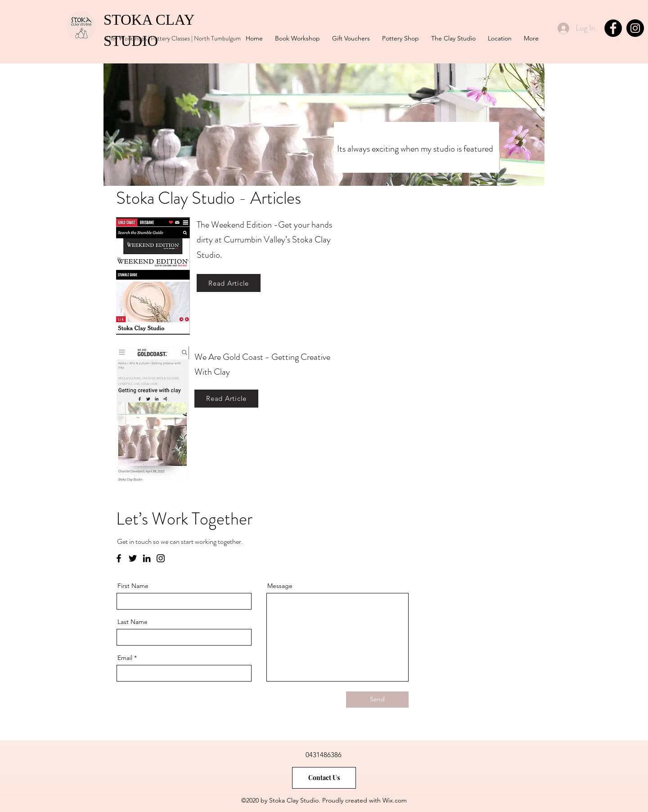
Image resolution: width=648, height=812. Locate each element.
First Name (133, 586)
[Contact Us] (324, 778)
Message (280, 586)
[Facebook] (613, 28)
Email (125, 658)
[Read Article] (229, 283)
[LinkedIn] (147, 558)
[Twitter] (133, 558)
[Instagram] (635, 28)
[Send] (377, 700)
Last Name (133, 622)
